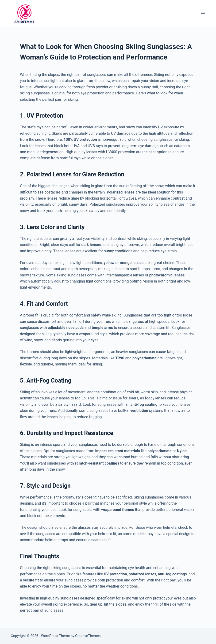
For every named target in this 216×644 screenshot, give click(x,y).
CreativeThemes (88, 636)
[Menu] (203, 14)
